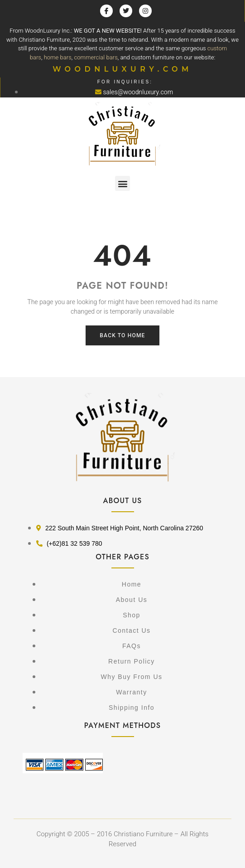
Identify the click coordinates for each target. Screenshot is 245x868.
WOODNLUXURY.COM (122, 69)
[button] (122, 183)
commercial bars (96, 57)
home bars (58, 57)
